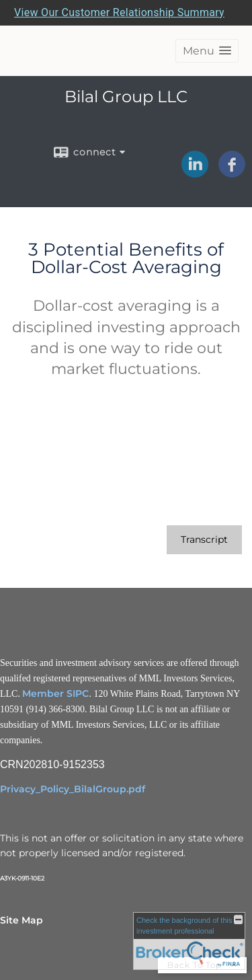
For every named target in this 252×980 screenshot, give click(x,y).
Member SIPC (55, 693)
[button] (207, 51)
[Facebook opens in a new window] (232, 173)
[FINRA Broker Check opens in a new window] (189, 941)
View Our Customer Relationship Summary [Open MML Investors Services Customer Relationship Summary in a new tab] (119, 12)
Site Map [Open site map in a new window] (22, 920)
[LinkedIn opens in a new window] (195, 173)
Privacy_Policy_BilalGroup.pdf (73, 789)
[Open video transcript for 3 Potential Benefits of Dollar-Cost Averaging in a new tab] (204, 540)
